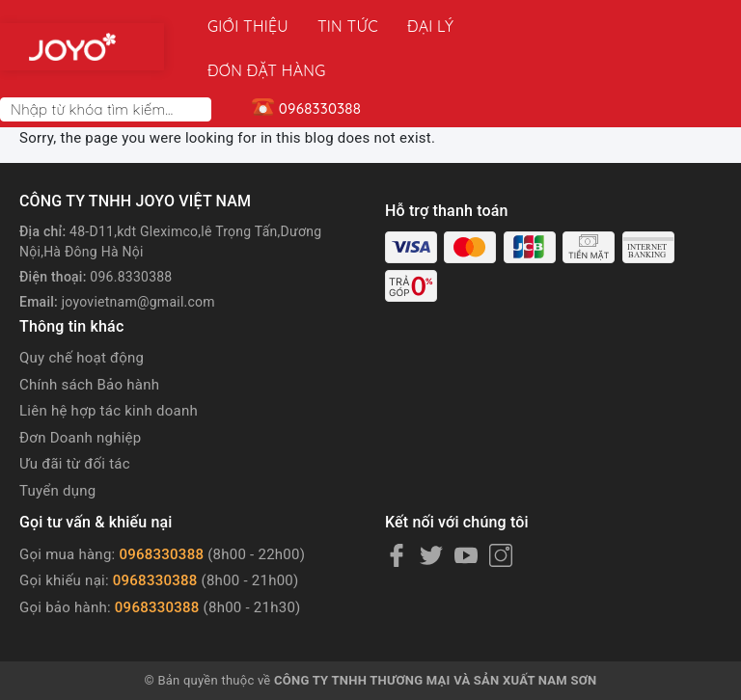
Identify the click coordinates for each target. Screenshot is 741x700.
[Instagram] (501, 511)
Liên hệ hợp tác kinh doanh (109, 366)
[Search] (201, 65)
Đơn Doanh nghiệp (80, 393)
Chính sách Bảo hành (89, 340)
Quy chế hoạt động (82, 313)
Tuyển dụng (57, 446)
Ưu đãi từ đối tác (75, 419)
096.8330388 (131, 232)
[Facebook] (397, 511)
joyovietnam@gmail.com (138, 257)
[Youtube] (466, 511)
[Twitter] (431, 511)
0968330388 (161, 510)
